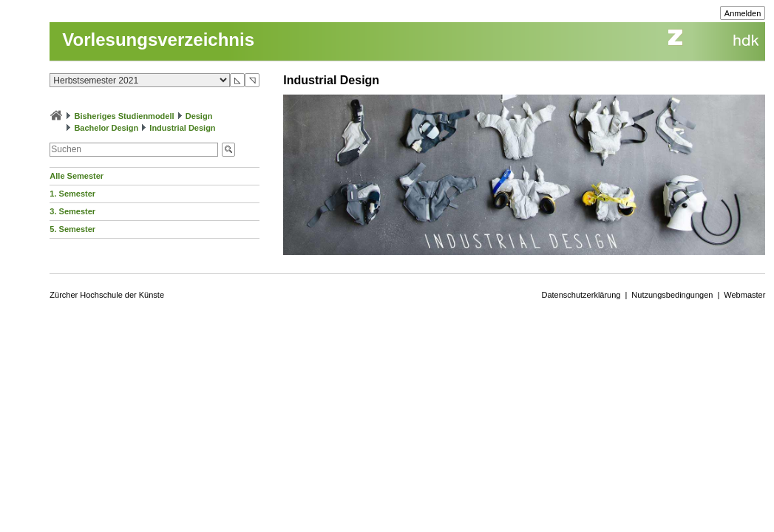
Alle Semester (77, 176)
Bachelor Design (106, 128)
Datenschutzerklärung (581, 295)
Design (199, 116)
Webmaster (744, 295)
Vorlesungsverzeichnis (158, 40)
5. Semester (72, 229)
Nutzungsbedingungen (672, 295)
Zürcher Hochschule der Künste (107, 295)
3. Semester (72, 211)
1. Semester (72, 194)
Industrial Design (182, 128)
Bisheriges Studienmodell (124, 116)
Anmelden (743, 13)
